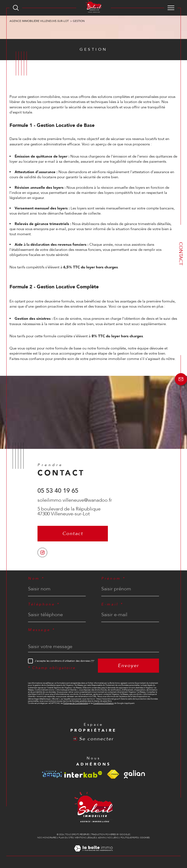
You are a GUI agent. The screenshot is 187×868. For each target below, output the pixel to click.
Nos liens (113, 838)
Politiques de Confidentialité (76, 703)
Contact (181, 254)
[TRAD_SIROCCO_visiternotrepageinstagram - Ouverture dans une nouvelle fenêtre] (42, 553)
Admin (102, 838)
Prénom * (113, 579)
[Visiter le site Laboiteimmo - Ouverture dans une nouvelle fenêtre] (93, 854)
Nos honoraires (47, 838)
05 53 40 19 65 (58, 491)
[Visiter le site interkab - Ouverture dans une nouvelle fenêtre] (83, 774)
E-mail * (112, 604)
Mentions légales (85, 838)
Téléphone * (44, 604)
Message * (42, 630)
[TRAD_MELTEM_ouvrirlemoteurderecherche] (16, 8)
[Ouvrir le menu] (171, 8)
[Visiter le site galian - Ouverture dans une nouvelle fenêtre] (134, 774)
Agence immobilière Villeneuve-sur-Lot (39, 21)
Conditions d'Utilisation (103, 703)
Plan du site (66, 838)
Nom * (36, 579)
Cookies (145, 838)
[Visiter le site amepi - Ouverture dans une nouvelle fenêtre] (52, 774)
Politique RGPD (129, 838)
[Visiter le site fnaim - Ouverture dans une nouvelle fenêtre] (113, 774)
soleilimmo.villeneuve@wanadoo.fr (75, 500)
